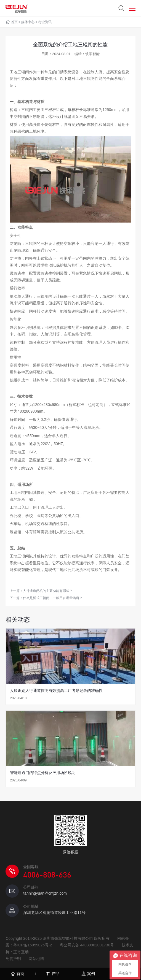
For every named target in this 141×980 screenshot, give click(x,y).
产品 (53, 974)
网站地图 (36, 959)
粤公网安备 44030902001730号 (87, 945)
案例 (88, 974)
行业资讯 (45, 22)
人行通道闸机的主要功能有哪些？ (48, 591)
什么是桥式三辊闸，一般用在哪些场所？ (53, 598)
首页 (14, 22)
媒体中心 (28, 22)
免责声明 (13, 959)
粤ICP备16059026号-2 (33, 945)
